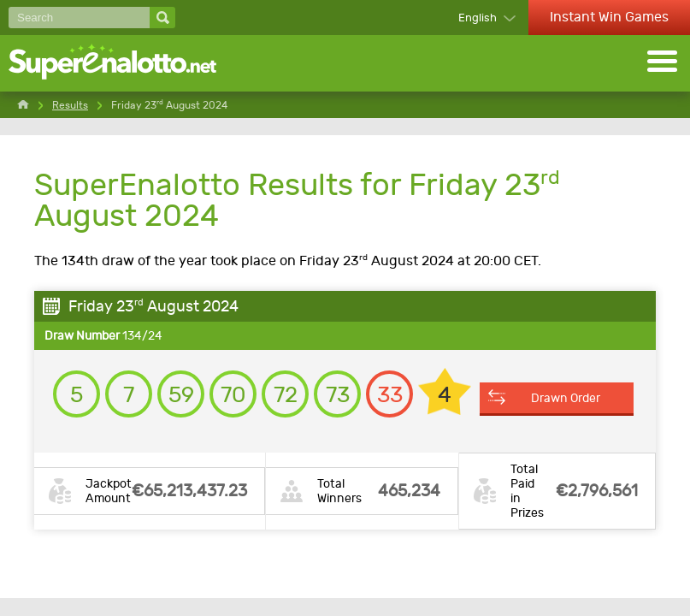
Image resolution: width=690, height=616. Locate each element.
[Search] (79, 18)
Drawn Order (566, 398)
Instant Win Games (609, 17)
